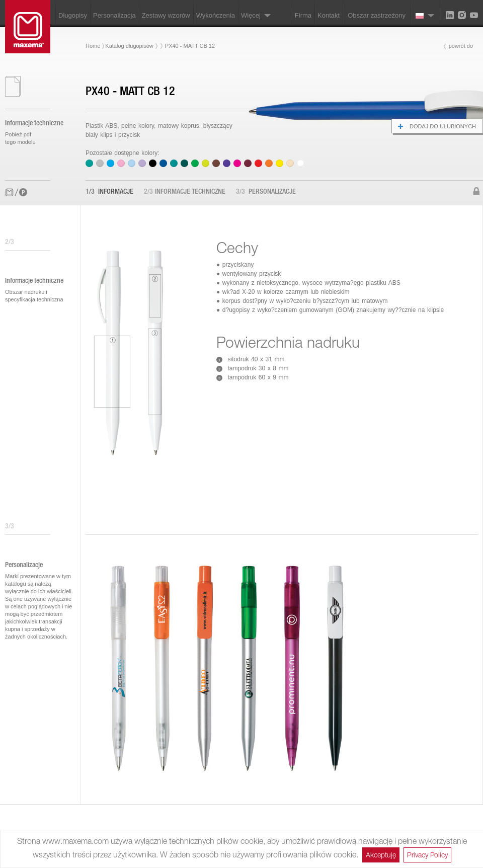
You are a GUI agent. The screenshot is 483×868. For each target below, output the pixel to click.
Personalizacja (114, 15)
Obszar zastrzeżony (377, 15)
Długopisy (73, 15)
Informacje (109, 192)
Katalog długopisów (129, 46)
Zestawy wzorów (166, 15)
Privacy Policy (427, 855)
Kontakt (329, 15)
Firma (303, 15)
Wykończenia (216, 15)
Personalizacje (266, 192)
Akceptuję (381, 855)
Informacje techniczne (185, 192)
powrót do (461, 46)
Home (93, 46)
